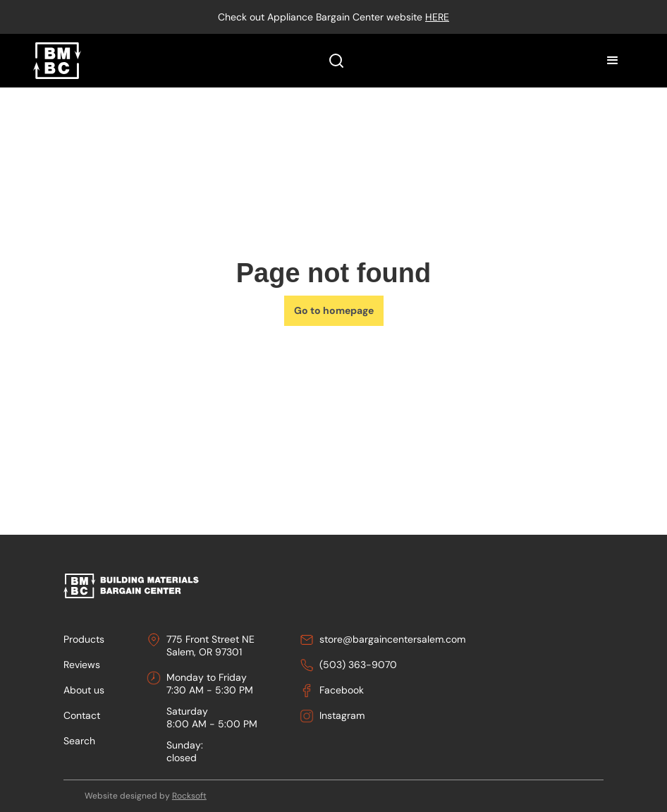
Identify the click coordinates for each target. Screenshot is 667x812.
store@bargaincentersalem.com (392, 639)
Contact (82, 715)
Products (84, 639)
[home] (57, 61)
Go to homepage (334, 310)
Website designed (121, 796)
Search (79, 741)
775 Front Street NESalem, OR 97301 (210, 646)
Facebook (342, 690)
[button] (613, 61)
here (437, 17)
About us (84, 690)
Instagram (342, 715)
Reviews (82, 665)
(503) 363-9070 (358, 665)
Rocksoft (189, 796)
